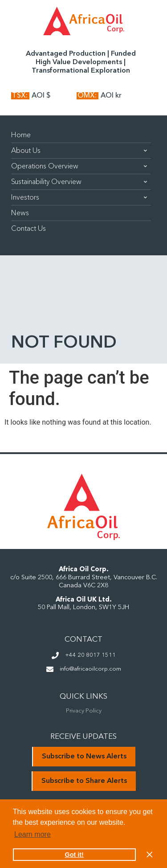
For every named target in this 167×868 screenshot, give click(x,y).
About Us (79, 151)
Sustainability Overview (79, 182)
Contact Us (29, 229)
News (20, 213)
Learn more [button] (33, 834)
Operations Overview (79, 166)
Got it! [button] (74, 855)
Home (21, 135)
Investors (79, 197)
